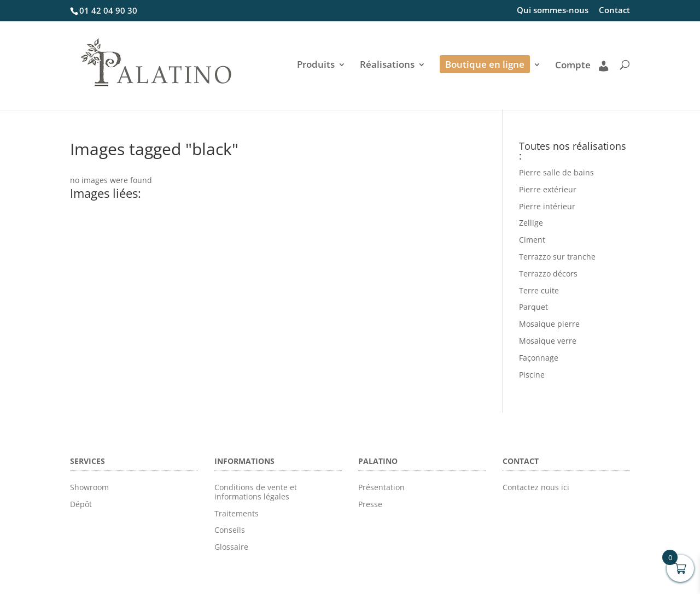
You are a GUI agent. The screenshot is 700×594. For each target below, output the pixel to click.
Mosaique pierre (549, 324)
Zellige (531, 223)
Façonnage (539, 358)
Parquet (533, 307)
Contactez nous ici (536, 487)
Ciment (532, 240)
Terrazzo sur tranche (557, 257)
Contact (614, 11)
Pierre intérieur (547, 206)
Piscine (532, 375)
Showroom (89, 487)
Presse (370, 504)
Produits (316, 66)
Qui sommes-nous (553, 11)
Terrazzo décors (548, 274)
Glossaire (231, 547)
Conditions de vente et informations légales (256, 492)
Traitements (237, 513)
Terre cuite (539, 290)
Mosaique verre (548, 341)
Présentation (381, 487)
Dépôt (81, 504)
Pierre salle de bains (556, 172)
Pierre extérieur (548, 189)
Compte (582, 66)
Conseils (230, 530)
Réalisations (387, 66)
